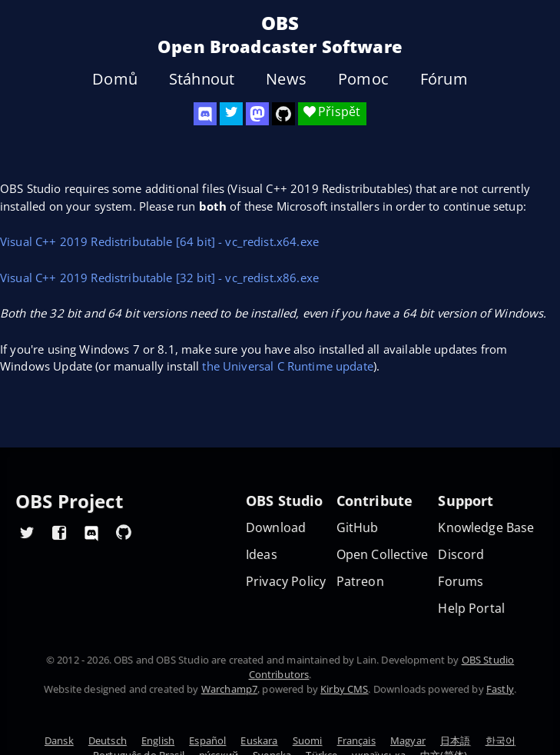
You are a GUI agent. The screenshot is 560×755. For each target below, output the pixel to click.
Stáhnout (202, 79)
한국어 (500, 740)
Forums (461, 582)
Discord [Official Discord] (461, 555)
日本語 (455, 740)
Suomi (308, 740)
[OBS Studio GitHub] (283, 114)
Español (207, 740)
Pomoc (363, 79)
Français (356, 740)
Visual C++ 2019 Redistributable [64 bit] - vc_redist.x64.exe (159, 241)
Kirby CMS (344, 689)
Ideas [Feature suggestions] (262, 555)
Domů (115, 79)
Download (276, 528)
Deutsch (108, 740)
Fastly (500, 689)
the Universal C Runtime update (288, 366)
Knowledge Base (486, 528)
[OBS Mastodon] (257, 114)
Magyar (408, 740)
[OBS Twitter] (231, 114)
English (158, 740)
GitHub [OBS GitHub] (358, 528)
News (286, 79)
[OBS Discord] (205, 114)
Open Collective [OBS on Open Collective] (382, 555)
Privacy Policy (286, 582)
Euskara (259, 740)
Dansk (59, 740)
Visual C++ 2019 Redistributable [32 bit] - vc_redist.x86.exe (159, 278)
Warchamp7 (229, 689)
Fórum (444, 79)
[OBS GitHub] (124, 532)
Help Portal (471, 609)
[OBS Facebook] (59, 532)
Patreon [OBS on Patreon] (360, 582)
